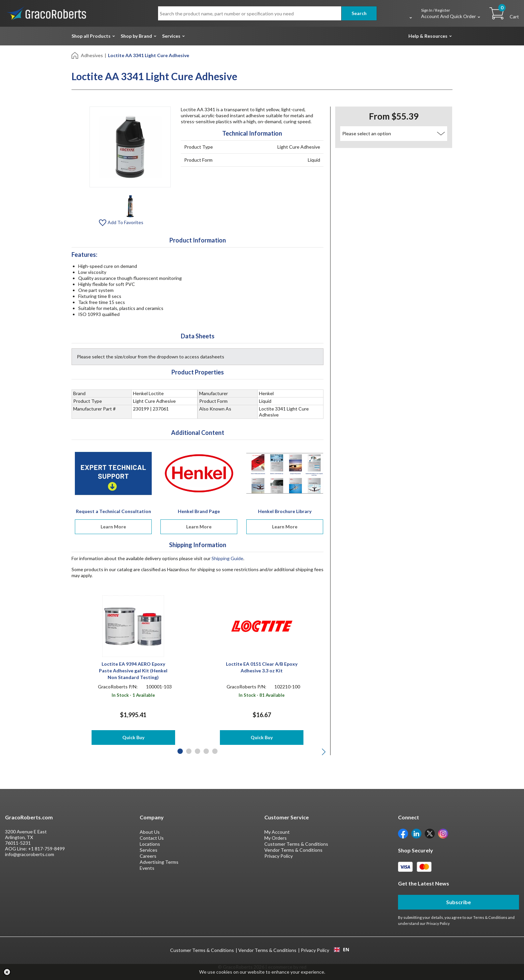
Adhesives (92, 55)
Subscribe (458, 902)
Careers (148, 856)
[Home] (75, 55)
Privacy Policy (279, 856)
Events (147, 868)
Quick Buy (133, 737)
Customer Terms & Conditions (296, 844)
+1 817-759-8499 (46, 849)
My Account (277, 832)
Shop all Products (91, 36)
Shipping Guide (227, 558)
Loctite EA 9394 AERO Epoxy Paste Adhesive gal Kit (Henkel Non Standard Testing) (133, 671)
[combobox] (341, 950)
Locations (150, 844)
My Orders (276, 838)
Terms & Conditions (490, 917)
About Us (150, 832)
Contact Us (152, 838)
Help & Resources (428, 36)
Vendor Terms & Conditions (293, 850)
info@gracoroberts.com (30, 854)
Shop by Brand (136, 36)
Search (359, 13)
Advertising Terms (159, 862)
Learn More (113, 527)
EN (342, 950)
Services (171, 36)
